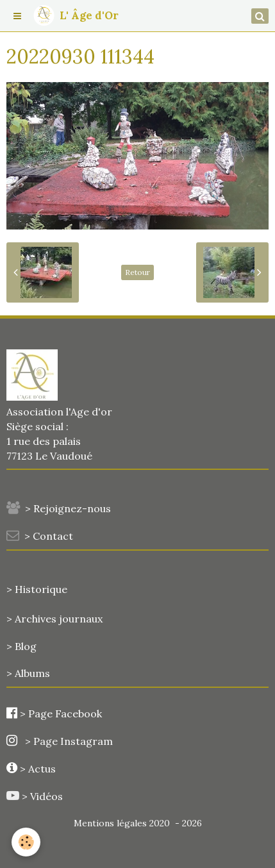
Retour (137, 272)
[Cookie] (26, 842)
